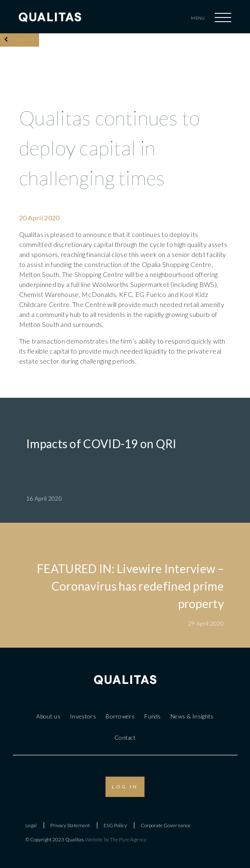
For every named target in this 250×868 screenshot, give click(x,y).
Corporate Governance (166, 825)
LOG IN (125, 787)
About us (48, 716)
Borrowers (120, 716)
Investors (83, 716)
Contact (125, 737)
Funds (153, 716)
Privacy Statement (70, 825)
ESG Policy (115, 825)
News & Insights (192, 716)
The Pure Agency (128, 839)
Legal (31, 825)
